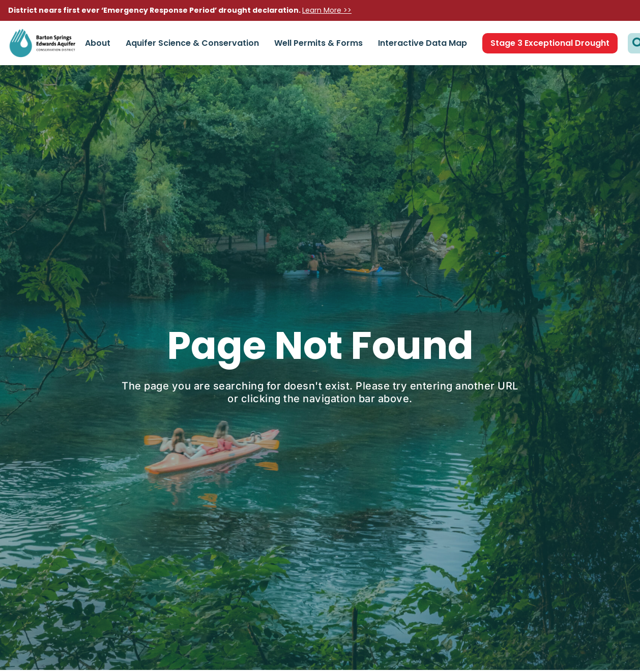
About (98, 43)
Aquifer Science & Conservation (192, 43)
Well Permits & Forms (318, 43)
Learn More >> (327, 10)
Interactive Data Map (423, 43)
